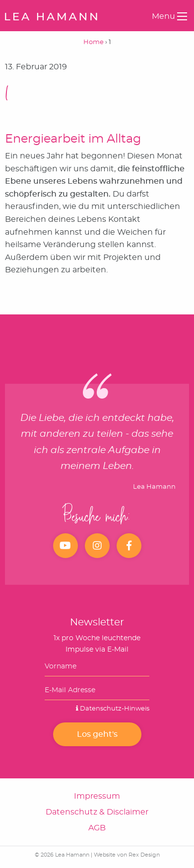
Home (94, 42)
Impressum (97, 796)
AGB (97, 828)
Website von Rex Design (127, 855)
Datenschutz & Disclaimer (97, 812)
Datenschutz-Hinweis (113, 709)
